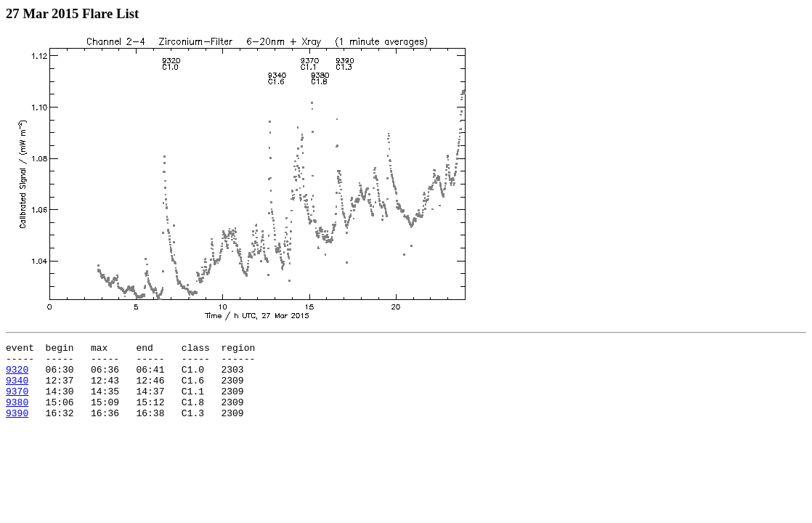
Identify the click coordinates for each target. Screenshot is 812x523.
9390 (17, 428)
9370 (17, 402)
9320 (17, 376)
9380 (17, 415)
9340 (17, 389)
